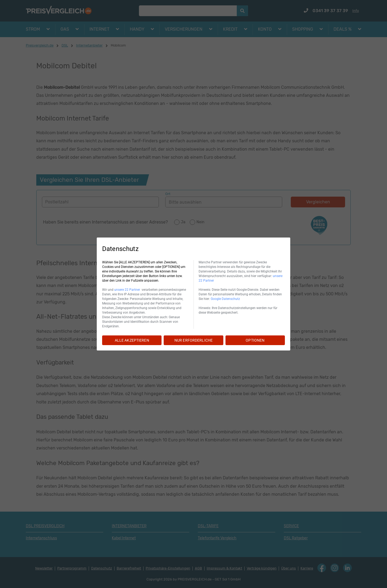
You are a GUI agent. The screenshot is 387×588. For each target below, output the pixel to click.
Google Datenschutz (225, 299)
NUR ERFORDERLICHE (193, 340)
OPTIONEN (255, 340)
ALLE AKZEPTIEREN (132, 340)
